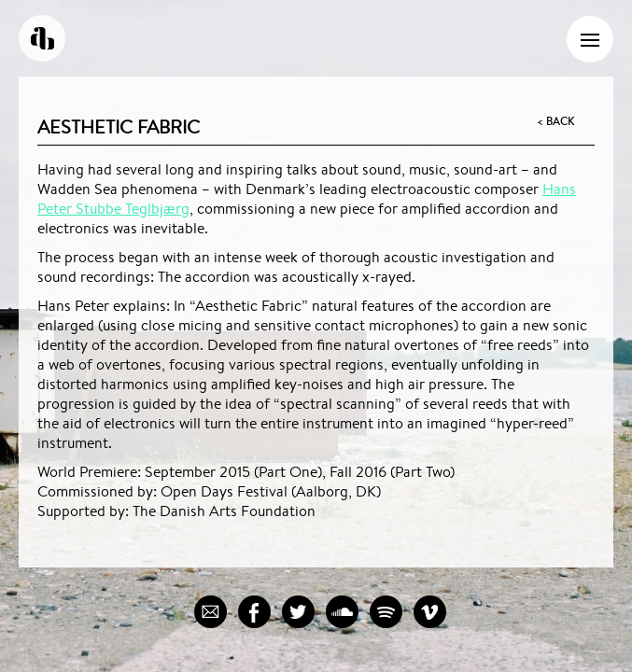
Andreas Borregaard (42, 38)
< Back (555, 121)
